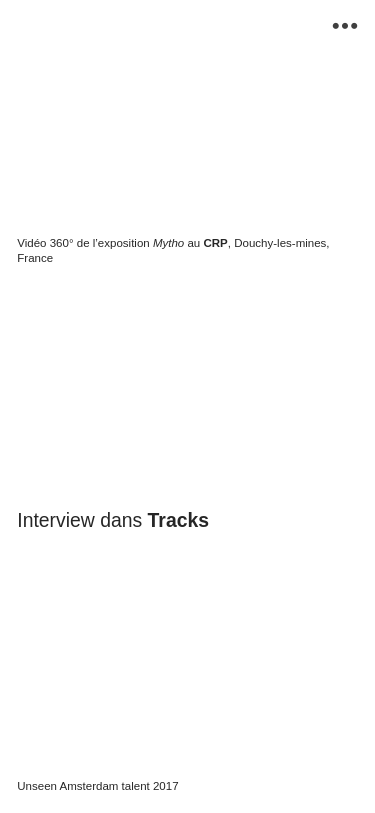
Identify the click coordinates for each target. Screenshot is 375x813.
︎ (345, 26)
